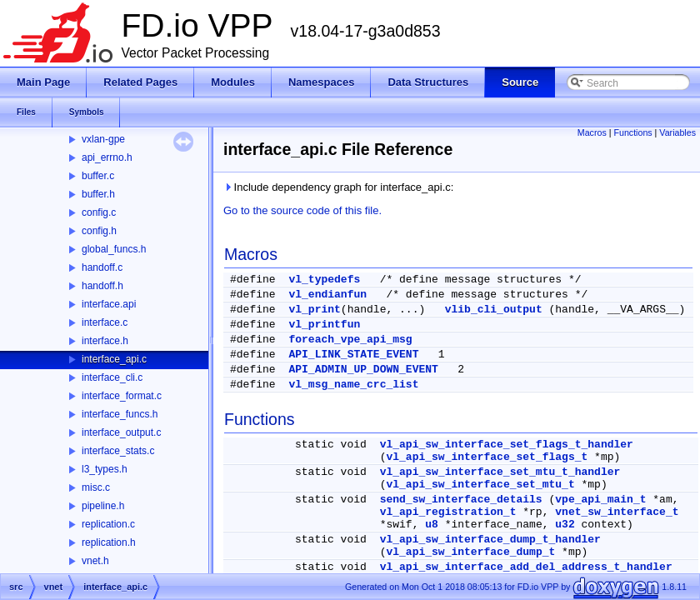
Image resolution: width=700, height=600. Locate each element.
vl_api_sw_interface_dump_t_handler (490, 540)
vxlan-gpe (103, 139)
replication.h (109, 542)
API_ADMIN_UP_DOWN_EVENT (363, 370)
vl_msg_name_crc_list (353, 385)
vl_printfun (324, 325)
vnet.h (95, 561)
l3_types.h (105, 469)
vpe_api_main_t (600, 500)
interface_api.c (114, 359)
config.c (99, 212)
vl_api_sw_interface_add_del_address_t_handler (526, 567)
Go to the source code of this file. (302, 210)
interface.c (105, 322)
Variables (677, 132)
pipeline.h (103, 506)
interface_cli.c (112, 377)
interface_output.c (121, 432)
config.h (99, 231)
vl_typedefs (324, 280)
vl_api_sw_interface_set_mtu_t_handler (500, 472)
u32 (565, 525)
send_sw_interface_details (461, 500)
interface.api (109, 304)
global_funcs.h (114, 249)
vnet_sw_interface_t (617, 512)
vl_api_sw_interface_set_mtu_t (480, 485)
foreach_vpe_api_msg (350, 340)
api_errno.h (107, 157)
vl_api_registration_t (448, 512)
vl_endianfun (327, 295)
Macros (592, 132)
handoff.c (102, 267)
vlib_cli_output (494, 310)
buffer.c (98, 176)
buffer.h (98, 194)
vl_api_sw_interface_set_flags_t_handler (507, 445)
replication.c (108, 524)
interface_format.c (122, 396)
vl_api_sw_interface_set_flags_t (487, 457)
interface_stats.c (118, 451)
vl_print (314, 310)
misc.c (96, 487)
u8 (432, 525)
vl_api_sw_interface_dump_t (470, 552)
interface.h (105, 341)
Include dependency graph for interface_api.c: (338, 187)
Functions (632, 132)
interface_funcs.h (120, 414)
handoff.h (102, 286)
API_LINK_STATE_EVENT (353, 355)
